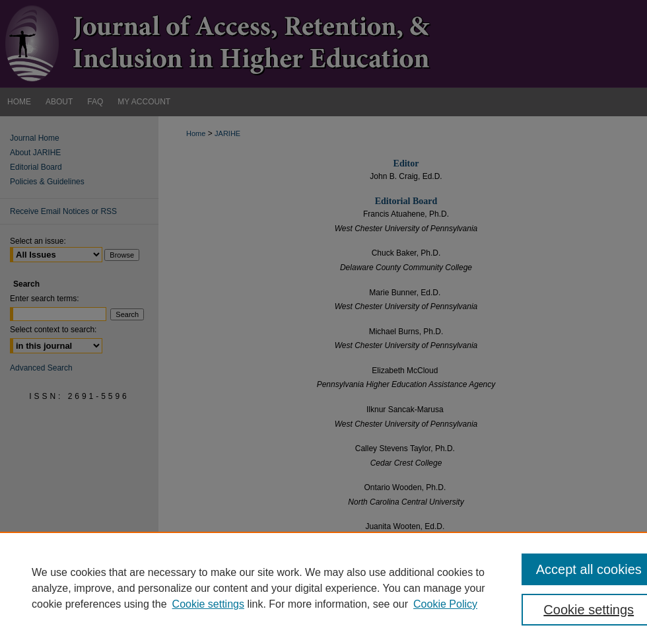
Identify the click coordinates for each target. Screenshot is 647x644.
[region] (323, 588)
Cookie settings (208, 604)
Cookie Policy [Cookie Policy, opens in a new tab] (445, 604)
